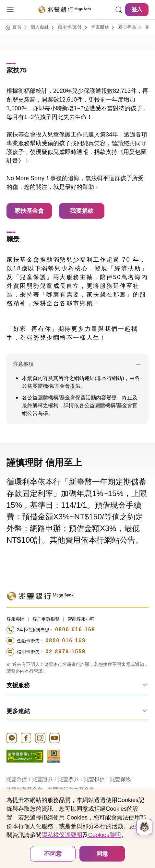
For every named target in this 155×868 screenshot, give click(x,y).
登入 (137, 10)
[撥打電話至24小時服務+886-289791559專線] (77, 652)
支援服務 (18, 685)
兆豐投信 (94, 779)
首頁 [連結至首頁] (17, 27)
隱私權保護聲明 (62, 835)
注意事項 (23, 364)
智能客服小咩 (81, 619)
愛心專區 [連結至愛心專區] (127, 27)
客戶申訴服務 (46, 619)
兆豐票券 (68, 779)
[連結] (119, 10)
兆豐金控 (17, 779)
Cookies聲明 (105, 835)
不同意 (53, 854)
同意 (102, 854)
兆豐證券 (42, 779)
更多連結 (18, 711)
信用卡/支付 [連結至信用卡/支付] (70, 27)
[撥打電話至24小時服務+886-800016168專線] (77, 630)
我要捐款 (82, 211)
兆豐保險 (120, 779)
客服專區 (16, 619)
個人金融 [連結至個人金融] (40, 27)
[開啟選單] (10, 10)
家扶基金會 (29, 211)
